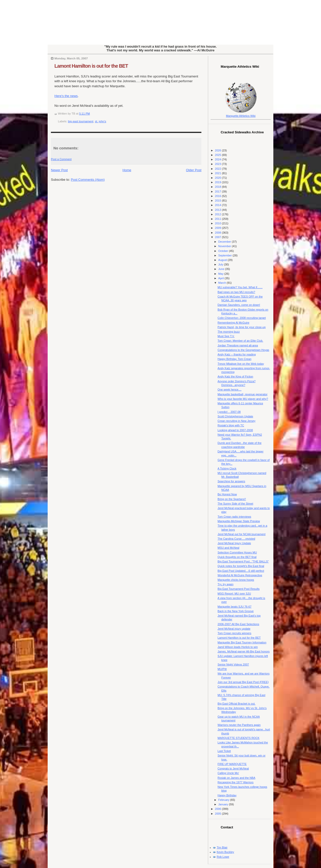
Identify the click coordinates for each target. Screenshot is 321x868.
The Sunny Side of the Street (235, 504)
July (221, 264)
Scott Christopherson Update (235, 416)
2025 (218, 155)
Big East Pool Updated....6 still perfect (241, 571)
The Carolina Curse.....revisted (236, 539)
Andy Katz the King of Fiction (235, 376)
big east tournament (81, 121)
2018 (218, 187)
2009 (218, 228)
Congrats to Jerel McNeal (233, 768)
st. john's (101, 121)
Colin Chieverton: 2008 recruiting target (242, 318)
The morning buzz (229, 332)
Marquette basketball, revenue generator (243, 394)
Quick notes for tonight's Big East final (241, 566)
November (225, 246)
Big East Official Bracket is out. (237, 704)
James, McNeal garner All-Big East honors (244, 651)
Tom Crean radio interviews (234, 517)
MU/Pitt (222, 669)
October (223, 251)
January (223, 804)
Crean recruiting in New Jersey (237, 421)
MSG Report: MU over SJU (234, 594)
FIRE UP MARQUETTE (232, 764)
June (222, 269)
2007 (218, 237)
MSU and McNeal (229, 548)
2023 (218, 164)
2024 (218, 159)
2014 (218, 205)
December (225, 242)
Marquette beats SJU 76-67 (235, 607)
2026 (218, 150)
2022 (218, 169)
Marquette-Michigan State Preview (239, 521)
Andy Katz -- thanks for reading (237, 354)
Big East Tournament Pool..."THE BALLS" (243, 561)
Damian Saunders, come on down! (239, 305)
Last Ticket (224, 751)
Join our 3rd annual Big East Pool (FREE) (243, 682)
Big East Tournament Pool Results (239, 589)
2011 (218, 219)
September (225, 255)
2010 (218, 223)
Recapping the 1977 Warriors (236, 782)
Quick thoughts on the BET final (237, 557)
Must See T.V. (226, 336)
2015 (218, 201)
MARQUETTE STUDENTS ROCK (239, 738)
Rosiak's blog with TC (231, 425)
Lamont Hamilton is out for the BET (91, 66)
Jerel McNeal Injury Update (234, 543)
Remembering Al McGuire (233, 323)
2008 (218, 233)
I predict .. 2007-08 (229, 412)
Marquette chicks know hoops (236, 580)
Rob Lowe (223, 857)
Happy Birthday (227, 795)
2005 (218, 814)
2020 (218, 178)
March (222, 283)
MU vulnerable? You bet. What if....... (240, 287)
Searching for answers (231, 481)
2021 (218, 173)
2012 (218, 214)
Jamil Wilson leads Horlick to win (238, 647)
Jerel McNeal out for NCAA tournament (242, 534)
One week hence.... (230, 390)
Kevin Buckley (225, 852)
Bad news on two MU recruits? (236, 292)
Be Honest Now (227, 494)
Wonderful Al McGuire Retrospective (240, 575)
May (221, 274)
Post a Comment (61, 159)
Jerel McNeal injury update (234, 629)
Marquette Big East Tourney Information (242, 642)
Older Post (194, 170)
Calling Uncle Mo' (228, 773)
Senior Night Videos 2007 (233, 664)
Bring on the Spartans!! (232, 499)
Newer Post (59, 170)
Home (127, 170)
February (224, 800)
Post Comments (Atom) (88, 180)
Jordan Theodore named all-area (238, 345)
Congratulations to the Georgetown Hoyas (244, 350)
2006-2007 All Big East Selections (238, 624)
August (223, 260)
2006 (218, 809)
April (221, 278)
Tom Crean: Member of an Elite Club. (240, 341)
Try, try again (226, 584)
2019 (218, 182)
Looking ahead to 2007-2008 (235, 430)
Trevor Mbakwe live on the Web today (241, 364)
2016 (218, 196)
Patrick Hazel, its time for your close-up (242, 327)
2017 (218, 191)
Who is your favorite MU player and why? (243, 399)
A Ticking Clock (227, 468)
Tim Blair (222, 847)
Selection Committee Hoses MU (237, 552)
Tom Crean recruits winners (234, 633)
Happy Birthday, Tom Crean (235, 359)
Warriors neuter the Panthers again (239, 725)
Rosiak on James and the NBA (236, 778)
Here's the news (66, 96)
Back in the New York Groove (236, 611)
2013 (218, 210)
